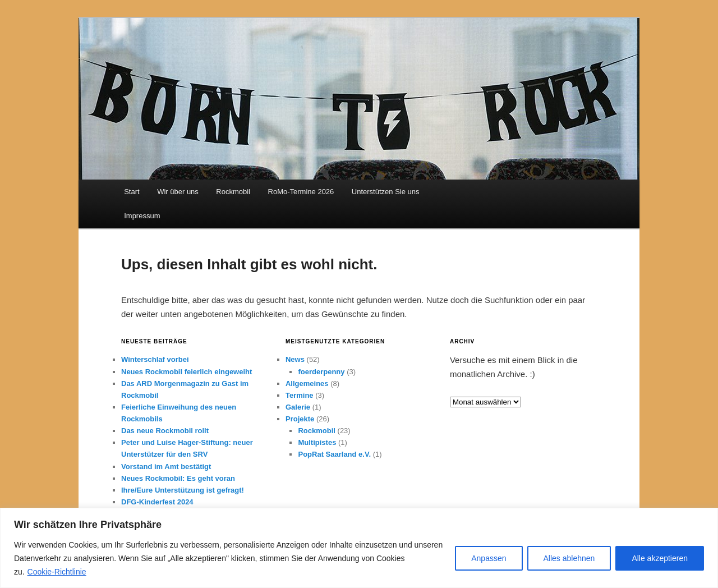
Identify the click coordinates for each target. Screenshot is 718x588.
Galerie (298, 407)
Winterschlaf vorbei (155, 359)
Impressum (142, 216)
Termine (300, 395)
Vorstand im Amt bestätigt (166, 467)
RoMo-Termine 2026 (301, 192)
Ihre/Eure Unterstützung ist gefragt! (183, 490)
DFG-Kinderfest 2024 (157, 502)
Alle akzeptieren (660, 558)
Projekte (300, 419)
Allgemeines (307, 383)
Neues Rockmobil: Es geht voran (178, 478)
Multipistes (317, 442)
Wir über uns (178, 192)
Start (132, 192)
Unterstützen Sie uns (386, 192)
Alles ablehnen (569, 558)
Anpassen (489, 558)
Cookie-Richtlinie (57, 572)
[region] (359, 548)
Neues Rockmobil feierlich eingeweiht (187, 372)
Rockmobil (233, 192)
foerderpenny (321, 372)
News (295, 359)
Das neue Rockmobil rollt (165, 431)
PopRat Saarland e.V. (334, 454)
